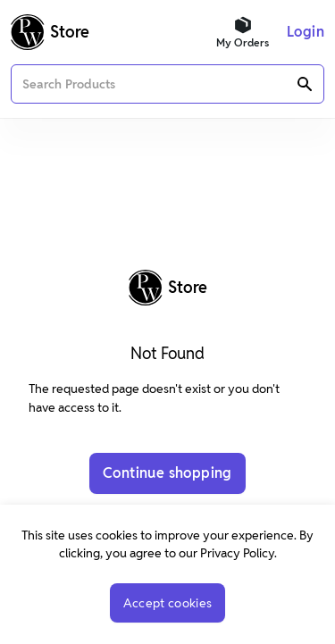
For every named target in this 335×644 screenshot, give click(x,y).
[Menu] (306, 32)
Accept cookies (168, 603)
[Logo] (50, 32)
